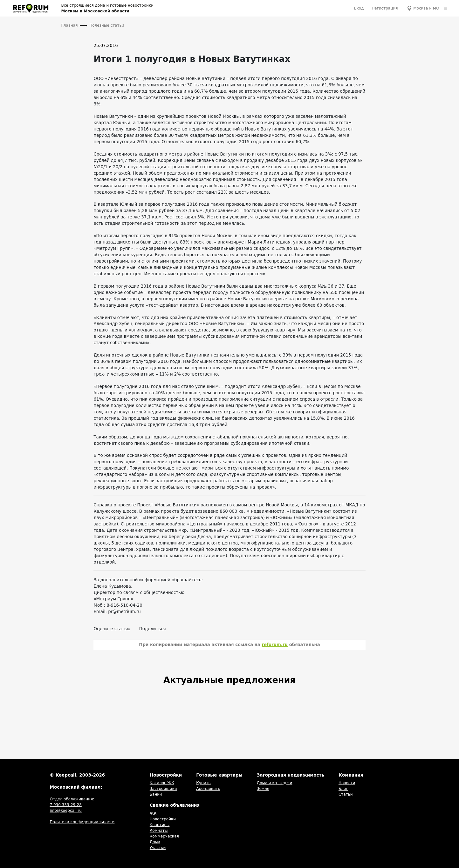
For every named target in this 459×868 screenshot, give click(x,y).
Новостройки (163, 819)
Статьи (346, 794)
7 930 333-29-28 (65, 805)
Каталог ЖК (162, 783)
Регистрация (385, 8)
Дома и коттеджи (275, 783)
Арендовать (208, 789)
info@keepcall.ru (66, 811)
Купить (203, 783)
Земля (263, 789)
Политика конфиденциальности (82, 822)
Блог (343, 789)
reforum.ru (275, 645)
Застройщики (163, 789)
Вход (359, 8)
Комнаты (159, 831)
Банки (156, 794)
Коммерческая (164, 836)
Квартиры (160, 825)
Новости (347, 783)
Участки (158, 848)
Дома (155, 842)
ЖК (153, 813)
